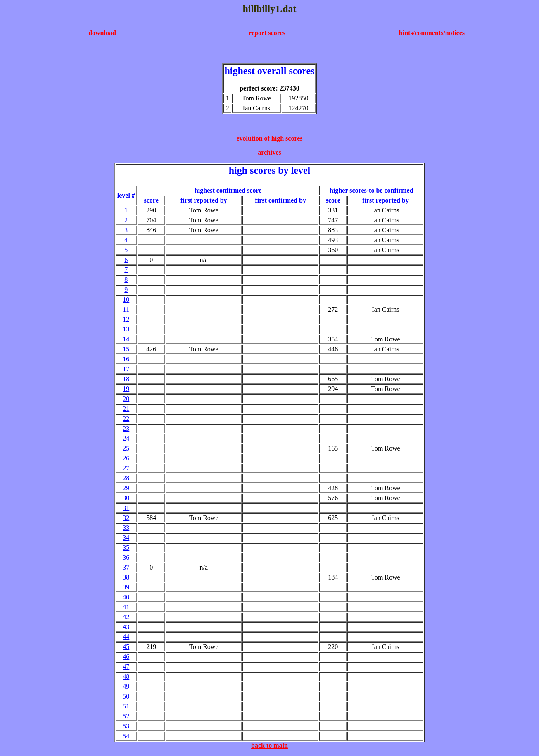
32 (126, 518)
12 (126, 319)
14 (126, 339)
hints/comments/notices (432, 33)
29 (126, 488)
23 (126, 428)
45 (126, 647)
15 (126, 349)
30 (126, 498)
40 (126, 597)
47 (126, 667)
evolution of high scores (269, 138)
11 (126, 309)
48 (126, 676)
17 (126, 369)
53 (126, 726)
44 (126, 637)
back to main (269, 745)
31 (126, 508)
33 (126, 528)
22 (126, 419)
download (102, 33)
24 (126, 438)
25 (126, 448)
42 (126, 617)
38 (126, 577)
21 (126, 409)
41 (126, 607)
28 (126, 478)
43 (126, 627)
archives (269, 152)
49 (126, 686)
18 (126, 379)
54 (126, 736)
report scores (267, 33)
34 (126, 538)
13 (126, 329)
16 (126, 359)
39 (126, 587)
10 (126, 299)
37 (126, 567)
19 (126, 389)
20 (126, 399)
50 (126, 696)
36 (126, 557)
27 (126, 468)
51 (126, 706)
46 (126, 657)
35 (126, 547)
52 (126, 716)
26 (126, 458)
